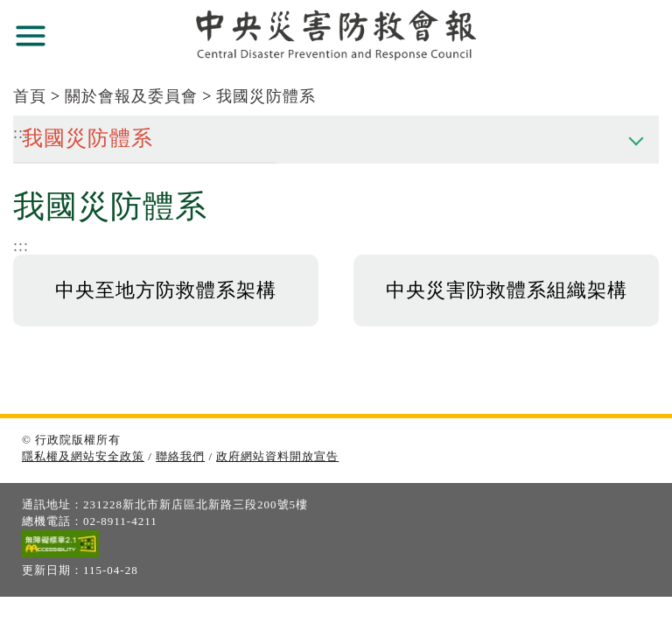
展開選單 (31, 36)
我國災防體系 (266, 96)
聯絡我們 (180, 456)
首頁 (30, 96)
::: (21, 246)
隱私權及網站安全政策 (83, 456)
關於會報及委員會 (131, 96)
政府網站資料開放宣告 (277, 456)
